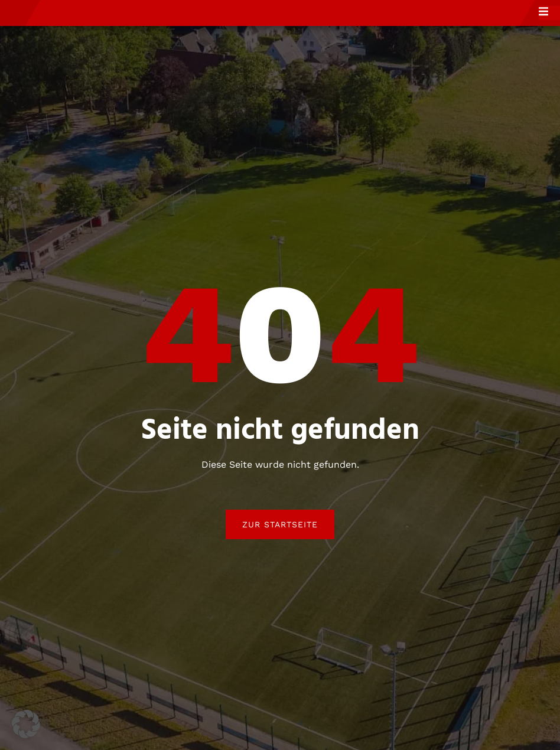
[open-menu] (549, 23)
